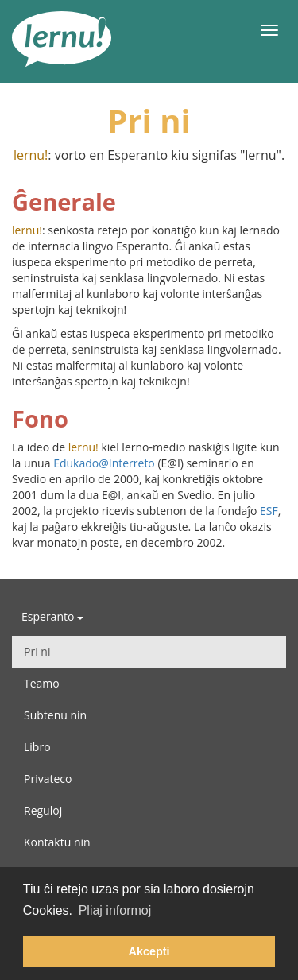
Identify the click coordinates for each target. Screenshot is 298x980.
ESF (269, 511)
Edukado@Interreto (104, 463)
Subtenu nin (55, 715)
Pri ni (37, 651)
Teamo (42, 683)
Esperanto (52, 616)
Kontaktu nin (57, 842)
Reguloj (43, 810)
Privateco (48, 779)
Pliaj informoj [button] (115, 910)
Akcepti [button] (149, 951)
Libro (37, 747)
